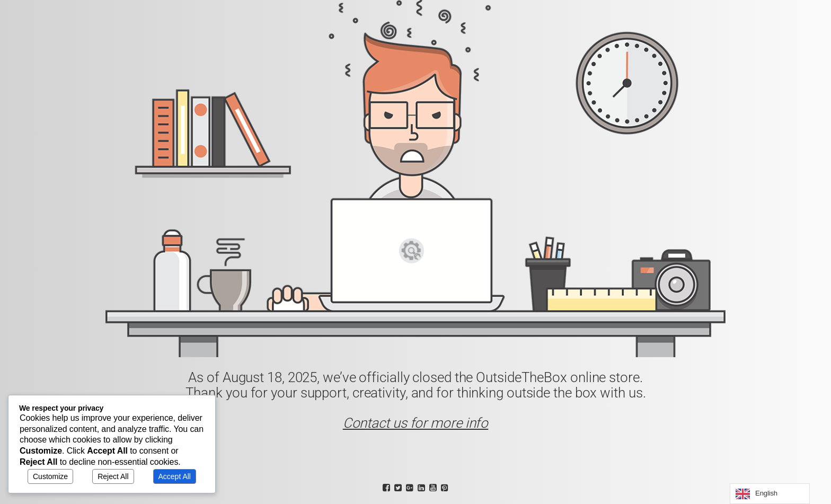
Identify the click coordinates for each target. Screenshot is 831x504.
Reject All (113, 476)
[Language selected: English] (770, 494)
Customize (50, 476)
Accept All (175, 476)
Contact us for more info (416, 423)
